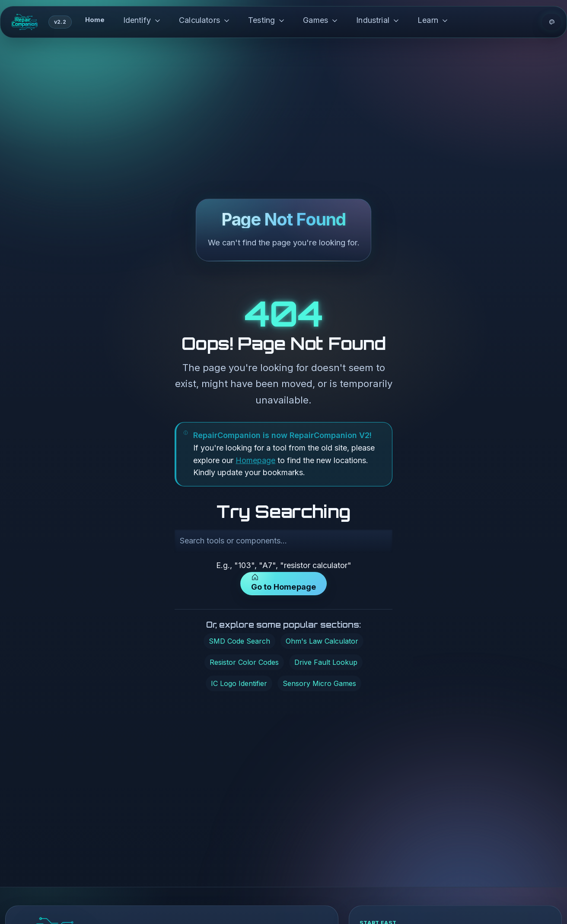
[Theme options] (552, 22)
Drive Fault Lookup (326, 662)
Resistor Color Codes (244, 662)
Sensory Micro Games (319, 683)
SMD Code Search (239, 641)
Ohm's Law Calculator (322, 641)
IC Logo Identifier (239, 683)
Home (95, 20)
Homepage (255, 460)
